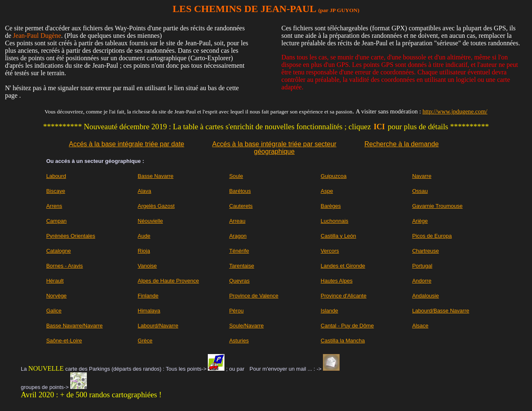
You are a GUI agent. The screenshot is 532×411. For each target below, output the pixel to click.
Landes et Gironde (343, 266)
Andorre (422, 281)
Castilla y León (339, 236)
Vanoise (147, 266)
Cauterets (241, 206)
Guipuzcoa (334, 176)
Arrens (54, 206)
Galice (54, 311)
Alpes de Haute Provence (168, 281)
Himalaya (149, 311)
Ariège (420, 221)
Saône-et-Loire (64, 341)
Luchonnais (335, 221)
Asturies (239, 341)
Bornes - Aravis (64, 266)
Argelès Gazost (156, 206)
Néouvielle (150, 221)
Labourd (56, 176)
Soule (236, 176)
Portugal (422, 266)
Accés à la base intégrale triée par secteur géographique (275, 148)
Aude (144, 236)
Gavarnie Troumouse (437, 206)
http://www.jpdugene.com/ (455, 111)
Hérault (55, 281)
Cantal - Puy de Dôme (347, 326)
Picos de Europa (432, 236)
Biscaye (56, 191)
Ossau (420, 191)
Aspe (327, 191)
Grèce (145, 341)
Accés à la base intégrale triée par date (127, 144)
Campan (56, 221)
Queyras (239, 281)
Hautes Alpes (337, 281)
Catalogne (58, 251)
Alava (144, 191)
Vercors (330, 251)
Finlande (148, 296)
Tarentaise (241, 266)
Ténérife (239, 251)
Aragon (238, 236)
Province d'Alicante (344, 296)
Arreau (237, 221)
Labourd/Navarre (158, 326)
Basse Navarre (155, 176)
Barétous (240, 191)
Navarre (422, 176)
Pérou (236, 311)
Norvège (56, 296)
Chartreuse (426, 251)
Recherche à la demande (402, 144)
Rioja (144, 251)
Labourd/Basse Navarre (441, 311)
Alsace (420, 326)
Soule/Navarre (246, 326)
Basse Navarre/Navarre (74, 326)
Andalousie (426, 296)
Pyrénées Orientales (71, 236)
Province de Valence (254, 296)
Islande (330, 311)
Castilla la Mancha (343, 341)
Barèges (331, 206)
